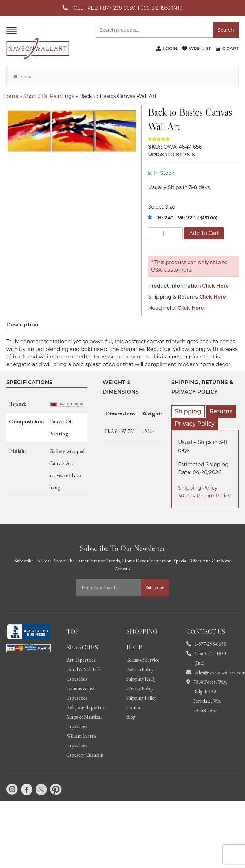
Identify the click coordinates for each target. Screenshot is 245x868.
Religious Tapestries (86, 707)
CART (231, 48)
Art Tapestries (81, 660)
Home (10, 96)
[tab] (188, 411)
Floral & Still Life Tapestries (83, 674)
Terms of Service (143, 660)
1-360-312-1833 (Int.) (206, 658)
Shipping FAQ (140, 679)
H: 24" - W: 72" (176, 218)
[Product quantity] (165, 233)
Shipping (188, 411)
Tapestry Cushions (85, 755)
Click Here (215, 286)
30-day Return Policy (204, 496)
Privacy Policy (195, 424)
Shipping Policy (198, 488)
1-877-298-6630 (206, 644)
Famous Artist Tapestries (81, 693)
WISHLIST (200, 48)
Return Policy (140, 669)
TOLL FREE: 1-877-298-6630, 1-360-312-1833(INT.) (126, 8)
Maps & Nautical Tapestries (84, 722)
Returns (221, 411)
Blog (131, 717)
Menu (22, 76)
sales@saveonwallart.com (209, 672)
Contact (135, 707)
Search (226, 30)
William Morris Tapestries (81, 741)
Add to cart (204, 233)
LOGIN (170, 48)
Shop (30, 96)
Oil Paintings (58, 96)
